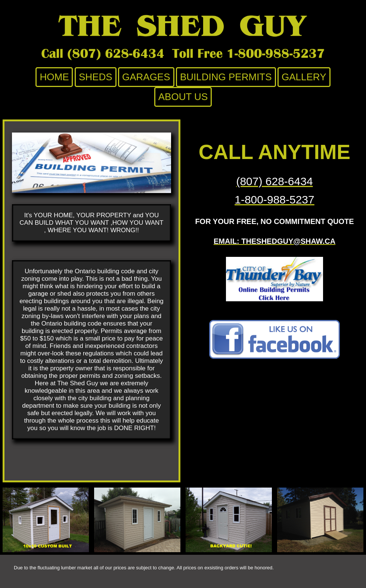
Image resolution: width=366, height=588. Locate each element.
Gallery (304, 77)
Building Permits (226, 77)
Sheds (96, 77)
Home (54, 77)
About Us (183, 97)
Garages (146, 77)
